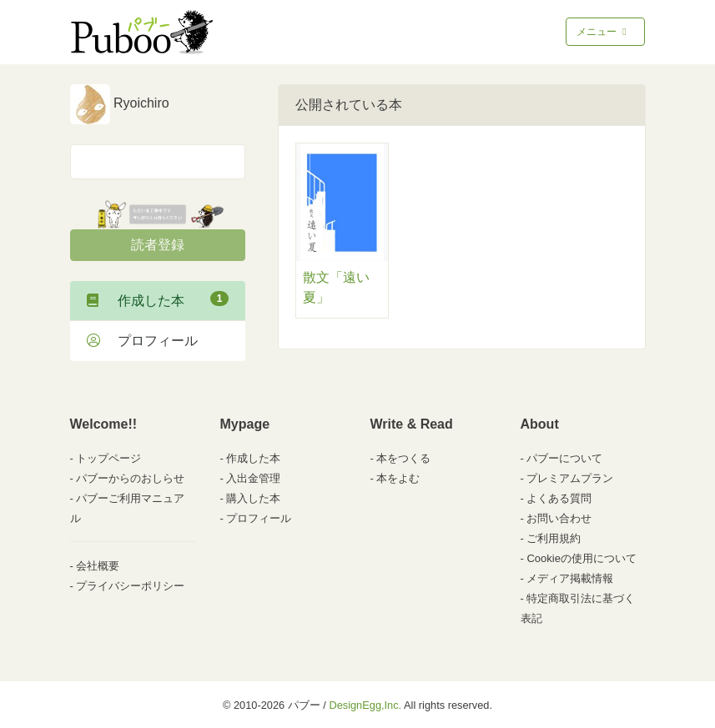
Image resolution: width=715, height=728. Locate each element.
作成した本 (158, 299)
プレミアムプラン (570, 478)
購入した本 (253, 498)
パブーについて (564, 458)
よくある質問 (559, 498)
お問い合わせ (559, 518)
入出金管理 (253, 478)
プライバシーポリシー (130, 586)
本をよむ (398, 478)
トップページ (108, 458)
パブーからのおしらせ (130, 478)
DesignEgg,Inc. (365, 705)
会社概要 (98, 566)
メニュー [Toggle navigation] (603, 32)
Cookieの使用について (581, 558)
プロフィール (142, 341)
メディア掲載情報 (570, 578)
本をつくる (403, 458)
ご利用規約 (554, 538)
